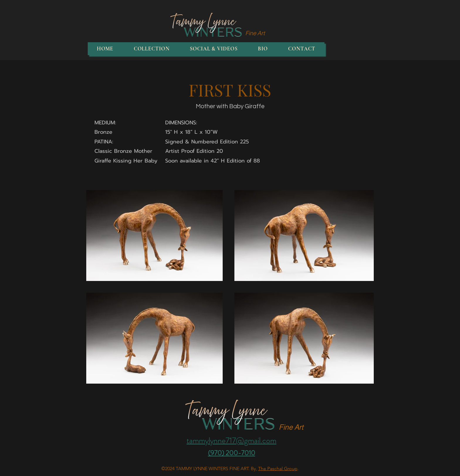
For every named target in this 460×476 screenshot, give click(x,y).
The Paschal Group (278, 469)
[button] (152, 49)
